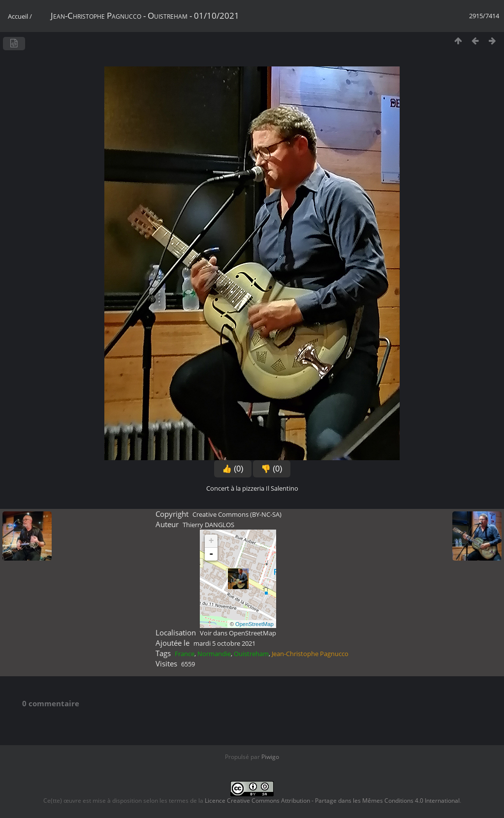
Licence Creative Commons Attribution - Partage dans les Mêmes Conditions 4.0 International (332, 801)
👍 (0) (233, 469)
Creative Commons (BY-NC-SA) (237, 514)
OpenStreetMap (254, 624)
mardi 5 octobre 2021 (224, 643)
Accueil (18, 16)
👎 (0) (272, 469)
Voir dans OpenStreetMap (238, 633)
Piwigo (270, 757)
